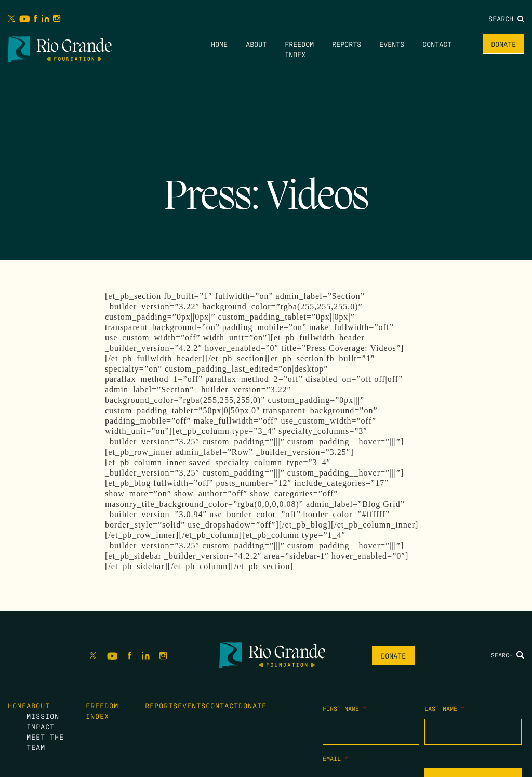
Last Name (444, 708)
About (256, 44)
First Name (344, 708)
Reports (347, 44)
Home (219, 44)
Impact (41, 726)
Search (506, 18)
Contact (437, 44)
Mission (43, 716)
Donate (503, 44)
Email (335, 758)
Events (392, 44)
